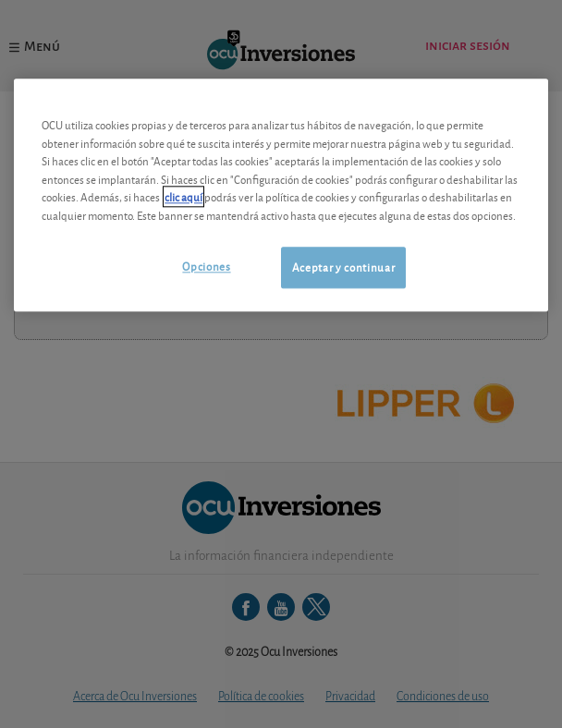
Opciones (206, 267)
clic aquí (183, 197)
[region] (281, 195)
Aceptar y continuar (343, 267)
